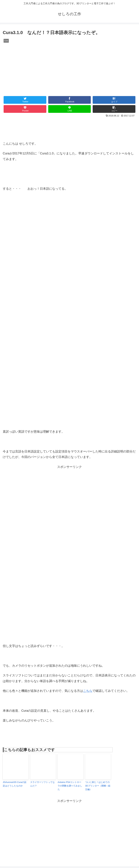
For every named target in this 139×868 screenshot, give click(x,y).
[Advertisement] (69, 494)
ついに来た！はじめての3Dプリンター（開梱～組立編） (98, 786)
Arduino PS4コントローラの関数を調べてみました (70, 786)
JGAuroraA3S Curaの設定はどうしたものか (15, 784)
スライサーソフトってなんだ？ (42, 784)
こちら (88, 691)
